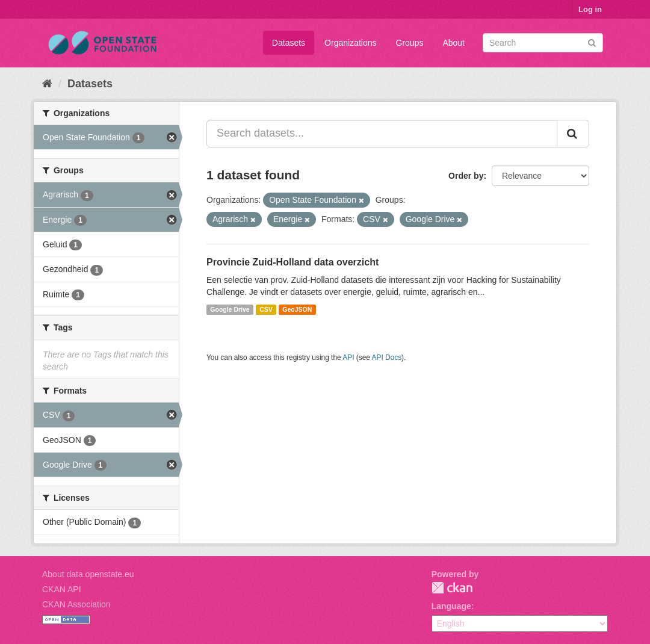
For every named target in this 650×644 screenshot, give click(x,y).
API (348, 358)
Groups (409, 43)
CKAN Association (76, 604)
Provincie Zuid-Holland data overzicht (292, 262)
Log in (590, 9)
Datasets (289, 43)
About (453, 43)
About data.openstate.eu (88, 574)
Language (451, 606)
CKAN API (62, 589)
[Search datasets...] (382, 134)
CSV (266, 309)
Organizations (350, 43)
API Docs (387, 358)
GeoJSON (297, 309)
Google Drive (230, 309)
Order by (466, 176)
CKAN (452, 588)
